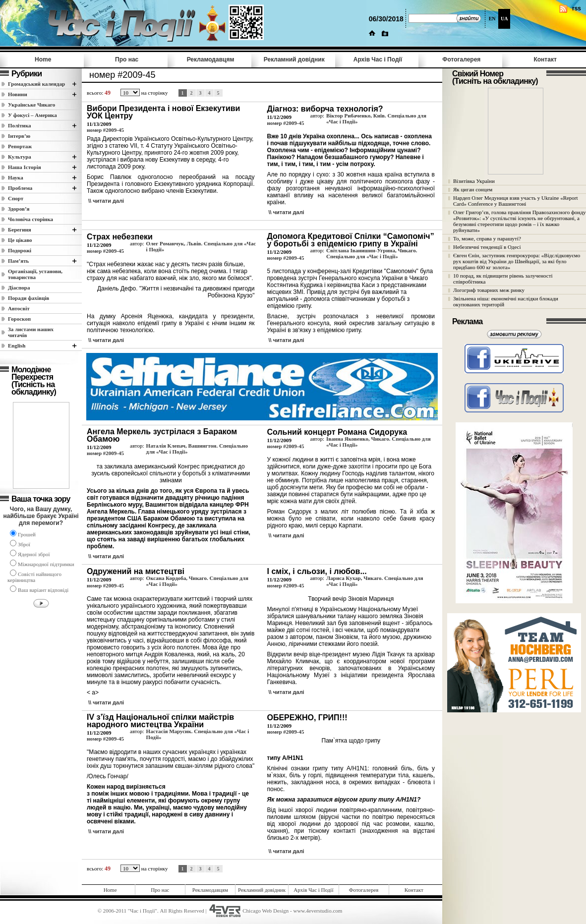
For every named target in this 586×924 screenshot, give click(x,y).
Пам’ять (18, 261)
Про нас (127, 59)
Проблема (20, 188)
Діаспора (19, 288)
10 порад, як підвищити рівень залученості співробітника (503, 279)
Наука (16, 177)
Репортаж (20, 146)
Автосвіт (19, 308)
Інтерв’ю (19, 136)
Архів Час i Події (378, 59)
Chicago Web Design (265, 911)
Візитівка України (474, 181)
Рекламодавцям (211, 59)
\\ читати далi (106, 201)
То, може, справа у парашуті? (487, 238)
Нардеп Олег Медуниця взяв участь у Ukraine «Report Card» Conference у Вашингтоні (516, 201)
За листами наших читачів (31, 332)
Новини (18, 94)
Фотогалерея (461, 59)
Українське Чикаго (31, 105)
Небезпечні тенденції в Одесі (487, 247)
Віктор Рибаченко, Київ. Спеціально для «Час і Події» (376, 118)
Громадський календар (36, 84)
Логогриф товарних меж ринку (489, 290)
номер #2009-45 (105, 130)
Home (43, 59)
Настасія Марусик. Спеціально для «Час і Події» (198, 734)
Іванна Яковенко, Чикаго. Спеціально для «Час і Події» (379, 442)
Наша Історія (25, 167)
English (17, 346)
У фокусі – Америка (32, 115)
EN (492, 19)
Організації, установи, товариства (35, 274)
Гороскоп (19, 319)
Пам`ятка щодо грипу (351, 741)
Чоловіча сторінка (30, 219)
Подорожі (20, 250)
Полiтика (20, 125)
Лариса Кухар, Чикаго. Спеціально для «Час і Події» (375, 581)
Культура (20, 157)
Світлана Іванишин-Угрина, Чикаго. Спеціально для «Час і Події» (372, 253)
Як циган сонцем (473, 189)
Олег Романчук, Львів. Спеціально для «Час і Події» (201, 246)
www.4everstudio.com (318, 911)
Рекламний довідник (294, 59)
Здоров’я (19, 209)
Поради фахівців (29, 298)
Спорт (16, 198)
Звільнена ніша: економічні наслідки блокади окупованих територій (506, 301)
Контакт (545, 59)
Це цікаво (20, 240)
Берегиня (20, 230)
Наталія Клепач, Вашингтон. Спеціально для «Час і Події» (197, 449)
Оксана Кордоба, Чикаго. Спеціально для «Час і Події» (197, 581)
